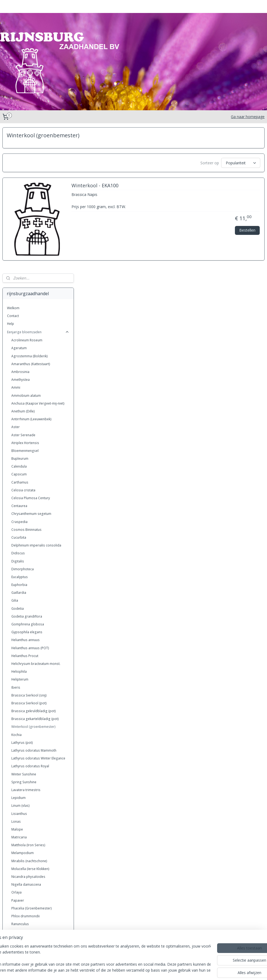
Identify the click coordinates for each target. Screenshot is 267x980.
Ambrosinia (20, 226)
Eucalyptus (20, 431)
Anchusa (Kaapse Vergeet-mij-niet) (38, 257)
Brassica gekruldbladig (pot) (34, 565)
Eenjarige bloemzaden (38, 186)
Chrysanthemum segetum (31, 367)
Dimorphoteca (23, 423)
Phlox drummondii (25, 770)
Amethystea (20, 233)
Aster (16, 281)
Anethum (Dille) (23, 265)
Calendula (19, 320)
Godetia (18, 462)
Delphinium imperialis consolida (36, 399)
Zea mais (18, 880)
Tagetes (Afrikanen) (26, 849)
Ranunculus (20, 778)
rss (112, 970)
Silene (16, 817)
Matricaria (19, 691)
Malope (17, 683)
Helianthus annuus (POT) (30, 502)
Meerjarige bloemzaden (38, 912)
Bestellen (247, 232)
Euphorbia (19, 439)
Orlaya (16, 746)
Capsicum (19, 328)
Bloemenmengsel (25, 304)
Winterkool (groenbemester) (33, 581)
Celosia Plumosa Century (31, 352)
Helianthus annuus (25, 494)
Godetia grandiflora (27, 470)
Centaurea (19, 360)
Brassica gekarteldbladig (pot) (35, 573)
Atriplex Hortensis (25, 297)
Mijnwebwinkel (214, 970)
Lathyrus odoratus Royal (30, 620)
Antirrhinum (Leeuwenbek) (31, 273)
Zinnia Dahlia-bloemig (28, 896)
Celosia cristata (23, 344)
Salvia (16, 794)
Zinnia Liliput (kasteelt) (29, 904)
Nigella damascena (26, 738)
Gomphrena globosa (28, 478)
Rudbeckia (19, 786)
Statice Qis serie (24, 833)
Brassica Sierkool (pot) (29, 557)
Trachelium (20, 857)
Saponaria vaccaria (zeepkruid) (35, 801)
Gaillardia (19, 446)
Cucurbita (19, 391)
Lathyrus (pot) (22, 596)
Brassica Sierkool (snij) (29, 549)
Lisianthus (19, 667)
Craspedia (19, 376)
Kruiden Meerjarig (38, 947)
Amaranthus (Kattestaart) (31, 218)
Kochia (16, 589)
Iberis (16, 541)
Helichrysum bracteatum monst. (36, 517)
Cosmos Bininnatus (26, 383)
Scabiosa (18, 809)
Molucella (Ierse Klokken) (30, 723)
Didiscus (18, 407)
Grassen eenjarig (38, 921)
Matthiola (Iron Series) (28, 699)
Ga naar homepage (248, 117)
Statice (16, 825)
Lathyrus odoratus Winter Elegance (38, 612)
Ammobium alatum (26, 249)
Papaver (18, 754)
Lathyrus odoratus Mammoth (34, 604)
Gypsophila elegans (27, 486)
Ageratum (19, 202)
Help (11, 177)
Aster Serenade (23, 289)
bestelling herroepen (133, 970)
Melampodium (23, 707)
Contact (13, 170)
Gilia (15, 454)
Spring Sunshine (24, 636)
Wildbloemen (22, 864)
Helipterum (20, 533)
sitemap (101, 970)
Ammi (16, 241)
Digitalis (18, 415)
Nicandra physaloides (28, 730)
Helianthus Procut (25, 510)
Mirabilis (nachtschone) (29, 715)
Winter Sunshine (24, 628)
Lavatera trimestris (26, 644)
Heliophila (19, 525)
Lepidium (18, 651)
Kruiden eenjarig (38, 938)
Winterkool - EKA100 (171, 188)
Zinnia (16, 888)
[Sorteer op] (216, 163)
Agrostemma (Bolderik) (30, 210)
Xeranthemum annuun (28, 872)
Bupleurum (20, 312)
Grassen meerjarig (38, 930)
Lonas (16, 675)
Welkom (13, 162)
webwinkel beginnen (167, 970)
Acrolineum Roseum (27, 194)
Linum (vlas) (20, 659)
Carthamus (20, 336)
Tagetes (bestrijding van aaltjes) (36, 841)
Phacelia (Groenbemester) (32, 762)
